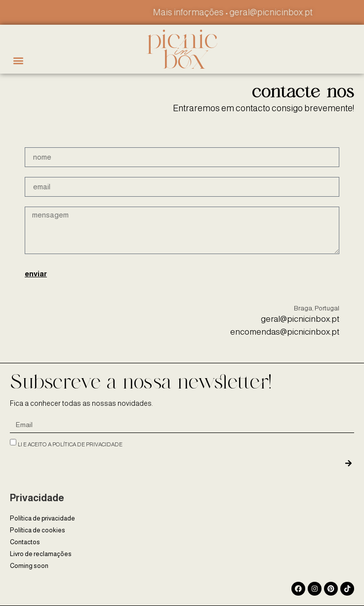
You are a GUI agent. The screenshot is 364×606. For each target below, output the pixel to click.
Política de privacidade (42, 518)
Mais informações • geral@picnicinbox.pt (243, 12)
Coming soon (29, 566)
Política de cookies (38, 530)
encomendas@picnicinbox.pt (285, 332)
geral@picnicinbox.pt (300, 319)
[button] (18, 61)
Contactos (25, 542)
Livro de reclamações (41, 554)
